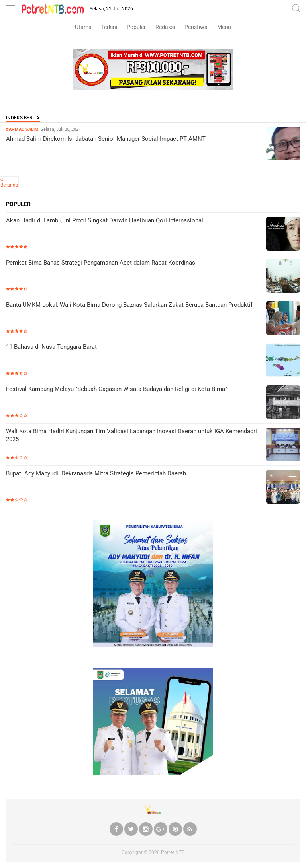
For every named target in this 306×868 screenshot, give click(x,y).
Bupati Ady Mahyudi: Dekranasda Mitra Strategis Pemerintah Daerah (96, 473)
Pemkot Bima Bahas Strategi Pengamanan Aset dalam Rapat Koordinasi (101, 263)
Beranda (9, 185)
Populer (136, 27)
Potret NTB (173, 852)
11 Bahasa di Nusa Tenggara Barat (51, 347)
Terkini (109, 27)
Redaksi (165, 27)
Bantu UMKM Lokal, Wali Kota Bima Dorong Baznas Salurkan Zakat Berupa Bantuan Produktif (129, 305)
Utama (83, 27)
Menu (224, 27)
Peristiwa (196, 27)
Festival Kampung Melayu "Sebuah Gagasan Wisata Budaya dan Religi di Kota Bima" (117, 389)
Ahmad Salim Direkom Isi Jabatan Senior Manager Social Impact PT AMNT (106, 139)
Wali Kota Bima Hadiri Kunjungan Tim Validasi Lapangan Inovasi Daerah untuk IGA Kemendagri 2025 (131, 435)
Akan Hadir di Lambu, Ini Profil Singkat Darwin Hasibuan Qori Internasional (105, 220)
